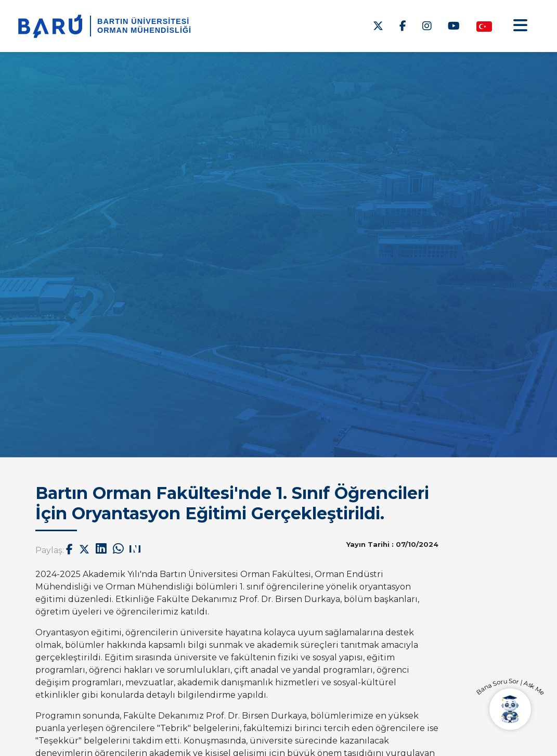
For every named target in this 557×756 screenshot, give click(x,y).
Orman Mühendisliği (144, 30)
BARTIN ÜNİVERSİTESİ (143, 21)
